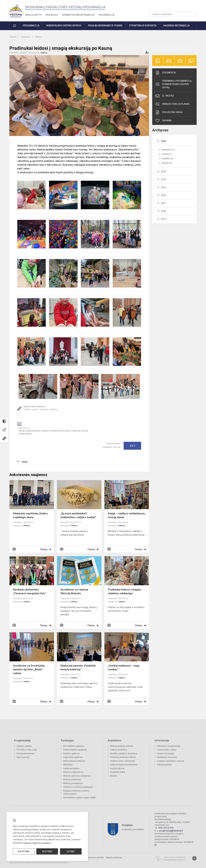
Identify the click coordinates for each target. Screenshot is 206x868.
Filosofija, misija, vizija (27, 750)
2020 (163, 211)
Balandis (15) (168, 150)
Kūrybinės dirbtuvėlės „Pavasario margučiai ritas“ (30, 591)
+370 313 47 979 (166, 828)
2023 (163, 187)
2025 (163, 172)
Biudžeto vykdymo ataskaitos (124, 753)
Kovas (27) (167, 154)
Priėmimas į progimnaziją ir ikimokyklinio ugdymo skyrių (173, 84)
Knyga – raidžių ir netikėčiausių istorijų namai (126, 515)
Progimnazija (106, 15)
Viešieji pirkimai (117, 768)
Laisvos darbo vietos (167, 750)
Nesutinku (47, 852)
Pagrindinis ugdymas (73, 757)
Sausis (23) (167, 163)
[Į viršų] (194, 858)
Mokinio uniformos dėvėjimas (77, 776)
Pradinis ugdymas (71, 753)
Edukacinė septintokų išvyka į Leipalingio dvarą (30, 515)
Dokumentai (165, 73)
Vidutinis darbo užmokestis (123, 761)
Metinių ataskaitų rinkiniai (122, 746)
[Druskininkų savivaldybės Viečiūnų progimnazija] (16, 10)
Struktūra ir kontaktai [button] (143, 26)
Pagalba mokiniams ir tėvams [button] (105, 26)
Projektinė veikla (169, 112)
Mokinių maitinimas (72, 779)
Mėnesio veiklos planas (172, 104)
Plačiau (44, 549)
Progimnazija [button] (31, 26)
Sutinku (71, 852)
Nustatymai (24, 852)
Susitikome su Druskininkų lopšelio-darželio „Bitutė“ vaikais (29, 669)
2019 (163, 219)
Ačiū (132, 446)
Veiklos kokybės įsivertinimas (124, 765)
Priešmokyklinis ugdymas (75, 750)
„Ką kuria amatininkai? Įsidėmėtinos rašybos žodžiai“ (78, 515)
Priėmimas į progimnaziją (168, 746)
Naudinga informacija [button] (176, 26)
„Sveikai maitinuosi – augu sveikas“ (124, 668)
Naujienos (26, 37)
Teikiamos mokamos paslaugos (78, 787)
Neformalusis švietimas (74, 761)
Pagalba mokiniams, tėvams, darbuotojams (76, 792)
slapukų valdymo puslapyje (37, 843)
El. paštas (164, 96)
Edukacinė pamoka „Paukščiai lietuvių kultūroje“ (78, 668)
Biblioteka (68, 765)
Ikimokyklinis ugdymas (74, 746)
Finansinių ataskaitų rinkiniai (123, 757)
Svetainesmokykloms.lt (174, 860)
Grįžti (25, 462)
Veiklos (38, 37)
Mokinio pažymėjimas (73, 772)
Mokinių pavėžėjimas (73, 783)
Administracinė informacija (78, 15)
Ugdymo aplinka (24, 746)
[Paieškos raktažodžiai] (173, 14)
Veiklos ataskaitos (119, 750)
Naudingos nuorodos (167, 757)
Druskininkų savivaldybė (133, 829)
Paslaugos (52, 15)
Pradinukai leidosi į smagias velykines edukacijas (125, 591)
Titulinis (13, 37)
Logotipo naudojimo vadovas (171, 761)
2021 (163, 203)
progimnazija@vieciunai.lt (171, 831)
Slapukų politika (164, 765)
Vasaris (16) (168, 159)
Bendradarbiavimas (25, 753)
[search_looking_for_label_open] (193, 14)
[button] (175, 7)
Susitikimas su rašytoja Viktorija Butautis (74, 591)
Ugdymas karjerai (71, 768)
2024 (163, 179)
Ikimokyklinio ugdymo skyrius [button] (64, 26)
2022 (163, 195)
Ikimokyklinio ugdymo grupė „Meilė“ (80, 798)
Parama (163, 121)
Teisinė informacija (166, 753)
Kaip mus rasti (23, 757)
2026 (163, 141)
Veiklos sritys (33, 15)
